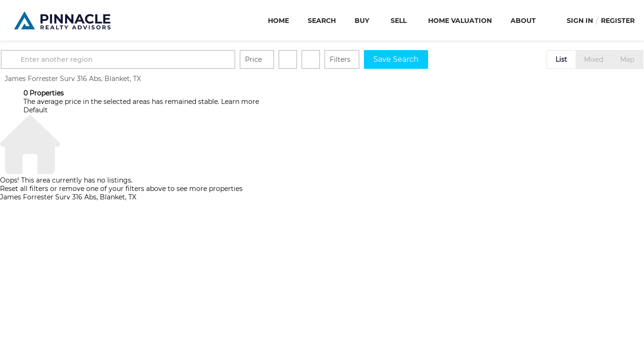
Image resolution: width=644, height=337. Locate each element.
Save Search (418, 59)
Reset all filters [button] (24, 189)
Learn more (240, 102)
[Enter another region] (144, 59)
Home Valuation (460, 21)
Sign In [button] (580, 21)
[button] (35, 59)
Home (278, 21)
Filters (363, 59)
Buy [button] (362, 21)
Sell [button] (399, 21)
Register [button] (618, 21)
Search (322, 21)
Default (36, 110)
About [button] (523, 21)
